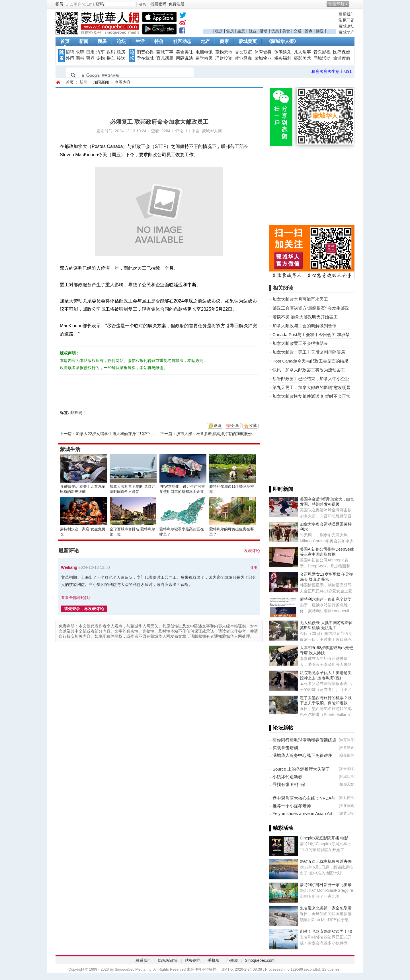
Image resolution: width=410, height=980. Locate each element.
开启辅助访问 (353, 4)
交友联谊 (243, 52)
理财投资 (224, 58)
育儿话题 (165, 58)
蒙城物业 (263, 58)
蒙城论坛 (347, 26)
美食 (286, 31)
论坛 (121, 41)
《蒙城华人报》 (282, 41)
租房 (219, 31)
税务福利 (283, 58)
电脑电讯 (204, 52)
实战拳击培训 (285, 748)
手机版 (214, 960)
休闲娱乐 (283, 52)
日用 (90, 52)
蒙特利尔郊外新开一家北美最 (326, 885)
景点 (309, 31)
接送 (320, 31)
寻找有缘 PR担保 (289, 784)
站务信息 (193, 960)
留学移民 (204, 58)
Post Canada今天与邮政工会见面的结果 (310, 361)
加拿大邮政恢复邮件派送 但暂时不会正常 (311, 396)
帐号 (60, 4)
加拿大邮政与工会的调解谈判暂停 (305, 326)
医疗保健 (342, 52)
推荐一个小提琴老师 (292, 806)
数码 (111, 52)
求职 (80, 52)
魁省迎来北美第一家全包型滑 (326, 908)
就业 (253, 31)
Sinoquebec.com (260, 960)
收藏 (253, 425)
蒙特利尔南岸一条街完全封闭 (326, 599)
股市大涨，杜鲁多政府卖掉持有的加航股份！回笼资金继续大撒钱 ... (236, 434)
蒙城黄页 (248, 41)
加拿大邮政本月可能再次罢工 (300, 299)
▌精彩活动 (281, 828)
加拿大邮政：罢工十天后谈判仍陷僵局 (309, 352)
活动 (264, 31)
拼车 (111, 58)
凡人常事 (302, 52)
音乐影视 (322, 52)
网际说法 (184, 58)
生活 (140, 41)
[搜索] (129, 75)
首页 (65, 41)
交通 (298, 31)
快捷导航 (337, 4)
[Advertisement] (269, 20)
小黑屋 (232, 960)
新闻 (84, 41)
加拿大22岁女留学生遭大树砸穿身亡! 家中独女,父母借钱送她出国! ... (136, 434)
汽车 (101, 52)
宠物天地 (224, 52)
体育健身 (263, 52)
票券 (90, 58)
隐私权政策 (168, 960)
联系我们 (347, 14)
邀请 (218, 425)
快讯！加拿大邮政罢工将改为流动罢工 (309, 370)
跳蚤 (102, 41)
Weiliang (69, 567)
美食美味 (184, 52)
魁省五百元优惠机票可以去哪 (326, 861)
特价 (159, 41)
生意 (241, 31)
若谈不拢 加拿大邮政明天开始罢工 (305, 317)
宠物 (101, 58)
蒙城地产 (347, 32)
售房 (230, 31)
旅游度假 (342, 58)
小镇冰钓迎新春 (287, 777)
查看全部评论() (75, 598)
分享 (235, 425)
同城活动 (322, 58)
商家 (224, 41)
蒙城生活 (70, 449)
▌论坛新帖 (281, 728)
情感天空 (347, 784)
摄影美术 (302, 58)
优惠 (275, 31)
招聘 (70, 52)
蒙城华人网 (58, 82)
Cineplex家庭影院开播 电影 (324, 838)
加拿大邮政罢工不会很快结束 (300, 343)
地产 (206, 41)
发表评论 (252, 551)
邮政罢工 (78, 413)
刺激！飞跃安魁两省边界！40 (326, 931)
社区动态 (182, 41)
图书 (80, 58)
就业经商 (243, 58)
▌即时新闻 (281, 489)
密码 (100, 4)
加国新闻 (101, 82)
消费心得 (145, 52)
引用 (253, 567)
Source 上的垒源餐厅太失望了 (301, 769)
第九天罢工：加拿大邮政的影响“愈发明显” (312, 387)
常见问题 (347, 20)
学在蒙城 (145, 58)
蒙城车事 (165, 52)
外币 (70, 58)
